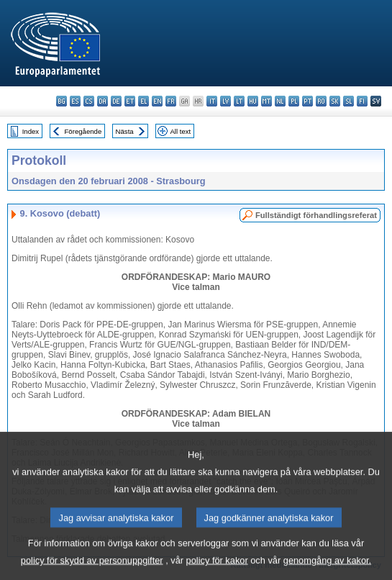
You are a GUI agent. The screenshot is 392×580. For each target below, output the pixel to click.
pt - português (307, 101)
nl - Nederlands (280, 101)
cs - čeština (89, 101)
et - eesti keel (130, 101)
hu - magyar (253, 101)
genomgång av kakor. (327, 570)
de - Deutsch (116, 101)
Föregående (83, 131)
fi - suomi (362, 101)
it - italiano (212, 101)
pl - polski (294, 101)
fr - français (171, 101)
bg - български (61, 101)
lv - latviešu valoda (225, 101)
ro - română (321, 101)
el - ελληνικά (143, 101)
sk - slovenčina (335, 101)
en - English (157, 101)
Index (31, 131)
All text (180, 131)
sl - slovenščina (348, 101)
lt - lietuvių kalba (239, 101)
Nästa (125, 131)
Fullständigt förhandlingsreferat (316, 215)
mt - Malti (266, 101)
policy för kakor (217, 570)
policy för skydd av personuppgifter (92, 570)
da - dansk (102, 101)
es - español (75, 101)
